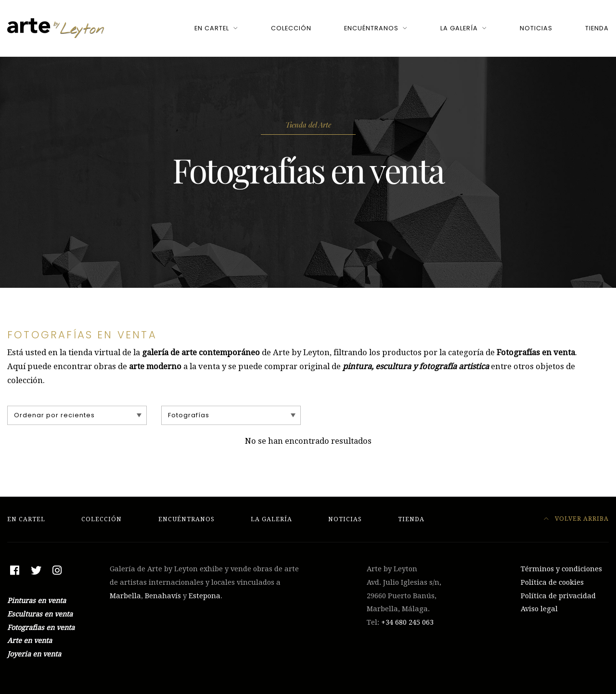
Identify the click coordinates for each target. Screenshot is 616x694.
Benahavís (163, 596)
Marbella (125, 596)
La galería (459, 28)
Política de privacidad (558, 596)
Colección (291, 28)
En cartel (212, 28)
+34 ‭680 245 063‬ (407, 622)
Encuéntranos (371, 28)
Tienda (597, 28)
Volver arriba (577, 519)
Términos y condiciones (561, 569)
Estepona (205, 596)
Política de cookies (552, 582)
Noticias (536, 28)
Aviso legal (539, 609)
